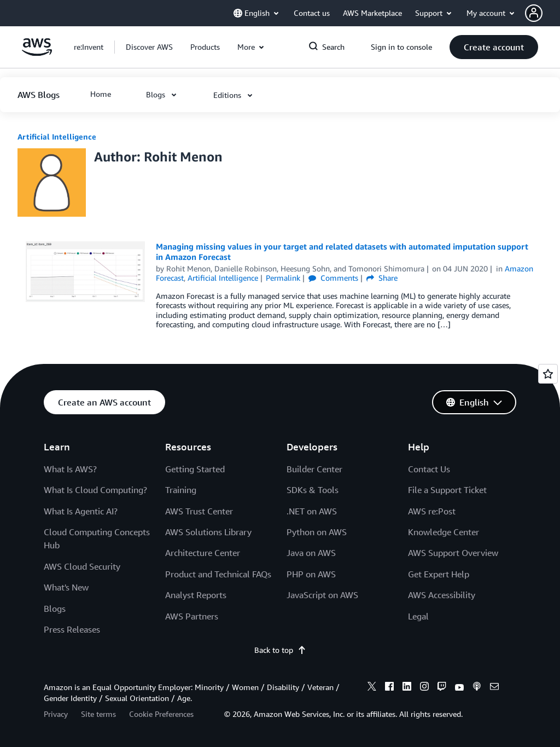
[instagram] (424, 688)
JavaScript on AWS (322, 595)
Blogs (55, 609)
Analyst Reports (196, 595)
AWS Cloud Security (82, 566)
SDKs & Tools (313, 490)
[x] (372, 688)
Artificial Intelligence (57, 137)
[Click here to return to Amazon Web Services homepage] (37, 53)
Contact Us (429, 469)
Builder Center (314, 469)
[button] (542, 13)
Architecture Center (203, 553)
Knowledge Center (444, 532)
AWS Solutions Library (208, 532)
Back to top (280, 650)
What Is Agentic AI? (81, 511)
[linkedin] (407, 688)
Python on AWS (317, 532)
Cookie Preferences (161, 714)
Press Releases (72, 629)
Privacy (56, 714)
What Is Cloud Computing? (95, 490)
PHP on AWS (311, 574)
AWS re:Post (432, 511)
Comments (333, 278)
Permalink (283, 278)
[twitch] (442, 688)
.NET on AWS (312, 511)
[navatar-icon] (534, 13)
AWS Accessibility (442, 595)
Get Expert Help (439, 574)
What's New (66, 587)
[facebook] (389, 688)
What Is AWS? (70, 469)
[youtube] (459, 688)
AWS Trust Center (199, 511)
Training (181, 490)
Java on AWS (311, 553)
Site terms (98, 714)
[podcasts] (477, 688)
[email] (494, 688)
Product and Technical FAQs (218, 574)
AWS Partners (192, 616)
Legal (418, 616)
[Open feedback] (548, 374)
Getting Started (195, 469)
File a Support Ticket (447, 490)
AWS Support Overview (453, 553)
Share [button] (382, 278)
